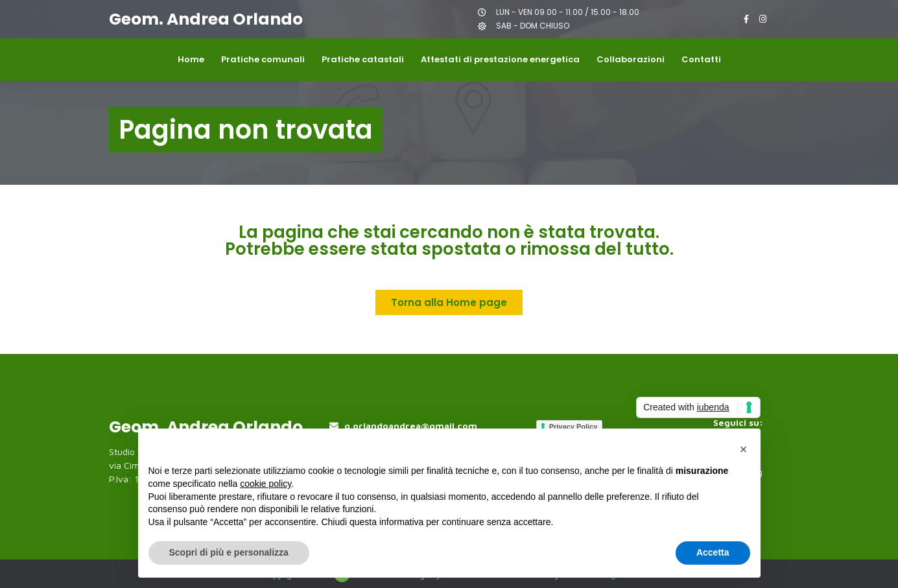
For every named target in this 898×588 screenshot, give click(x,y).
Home (191, 59)
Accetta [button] (713, 552)
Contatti (701, 59)
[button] (744, 449)
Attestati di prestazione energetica (500, 59)
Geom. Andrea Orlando (206, 19)
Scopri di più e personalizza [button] (229, 552)
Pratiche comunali (263, 59)
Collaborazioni (631, 59)
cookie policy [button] (266, 484)
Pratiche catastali (363, 59)
